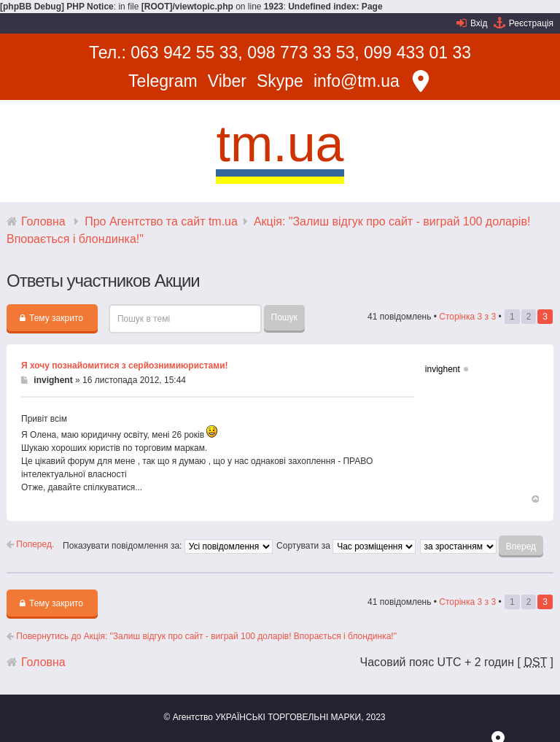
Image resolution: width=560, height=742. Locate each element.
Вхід (479, 23)
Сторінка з (467, 317)
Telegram (163, 81)
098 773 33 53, (303, 53)
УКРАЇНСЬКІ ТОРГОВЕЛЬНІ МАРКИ (288, 717)
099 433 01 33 (417, 53)
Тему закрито (51, 318)
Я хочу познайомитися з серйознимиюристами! (125, 366)
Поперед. (30, 544)
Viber (227, 81)
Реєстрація (531, 23)
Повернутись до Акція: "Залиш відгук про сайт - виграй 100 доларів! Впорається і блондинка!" (202, 636)
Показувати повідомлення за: (168, 546)
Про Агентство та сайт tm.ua (161, 221)
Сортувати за (346, 546)
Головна (43, 221)
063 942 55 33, (186, 53)
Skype (280, 81)
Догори (534, 501)
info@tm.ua (357, 81)
